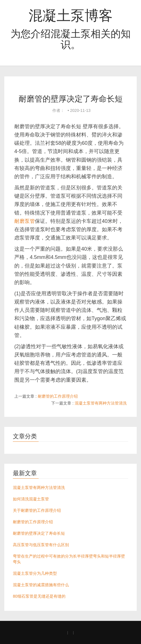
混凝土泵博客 (71, 15)
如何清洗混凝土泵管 (31, 499)
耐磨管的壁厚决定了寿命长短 (39, 533)
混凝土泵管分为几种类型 (35, 573)
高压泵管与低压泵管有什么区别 (41, 545)
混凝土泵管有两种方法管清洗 (101, 403)
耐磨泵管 (25, 221)
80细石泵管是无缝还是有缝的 (39, 596)
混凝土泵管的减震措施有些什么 (41, 585)
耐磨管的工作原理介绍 (58, 396)
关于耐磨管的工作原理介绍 (37, 510)
